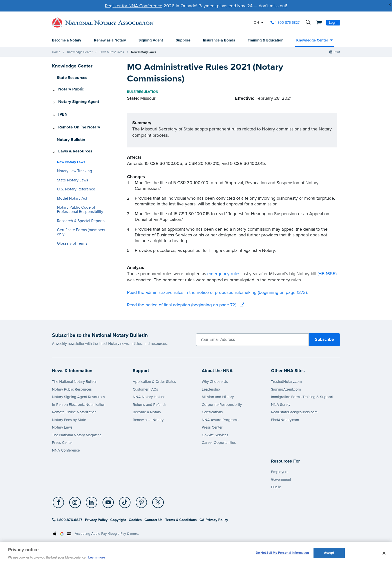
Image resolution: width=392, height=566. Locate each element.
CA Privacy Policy (214, 520)
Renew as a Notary (110, 40)
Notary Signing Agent (75, 99)
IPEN (61, 110)
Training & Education (266, 40)
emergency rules (224, 274)
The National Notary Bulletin (75, 382)
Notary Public (68, 89)
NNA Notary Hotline (149, 397)
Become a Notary (67, 40)
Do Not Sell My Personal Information (282, 553)
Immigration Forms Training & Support (302, 397)
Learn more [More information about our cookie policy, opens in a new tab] (97, 558)
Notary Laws (62, 428)
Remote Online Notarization (74, 412)
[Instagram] (74, 503)
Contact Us (153, 520)
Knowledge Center (312, 40)
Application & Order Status (154, 382)
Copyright (118, 520)
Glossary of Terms (70, 230)
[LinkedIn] (90, 503)
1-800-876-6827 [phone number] (287, 23)
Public (276, 487)
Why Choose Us (215, 382)
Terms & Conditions (181, 520)
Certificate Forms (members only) (82, 220)
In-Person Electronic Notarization (79, 405)
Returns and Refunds (150, 405)
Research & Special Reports (78, 211)
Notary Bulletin (70, 132)
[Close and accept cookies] (384, 553)
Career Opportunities (219, 443)
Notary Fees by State (69, 420)
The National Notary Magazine (77, 435)
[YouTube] (106, 503)
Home (56, 52)
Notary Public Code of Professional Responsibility (77, 200)
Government (281, 480)
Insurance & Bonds (219, 40)
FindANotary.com (285, 420)
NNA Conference (66, 451)
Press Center (62, 443)
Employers (280, 472)
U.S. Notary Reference (74, 180)
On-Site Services (215, 435)
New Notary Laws (143, 52)
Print (337, 52)
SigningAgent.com (286, 390)
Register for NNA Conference (134, 6)
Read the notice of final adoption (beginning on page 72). (182, 305)
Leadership (211, 390)
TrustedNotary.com (286, 382)
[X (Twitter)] (154, 503)
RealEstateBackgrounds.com (294, 412)
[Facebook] (58, 503)
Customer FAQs (145, 390)
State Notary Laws (71, 171)
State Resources (70, 78)
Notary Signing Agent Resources (78, 397)
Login (333, 23)
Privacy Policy (96, 520)
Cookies (135, 520)
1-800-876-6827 (67, 520)
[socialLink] (59, 503)
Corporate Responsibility (222, 405)
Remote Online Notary (76, 121)
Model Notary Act (70, 189)
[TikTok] (122, 503)
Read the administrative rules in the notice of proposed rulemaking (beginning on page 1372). (217, 293)
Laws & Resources (112, 52)
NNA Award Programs (220, 420)
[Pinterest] (138, 503)
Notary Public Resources (72, 390)
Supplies (183, 40)
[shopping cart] (318, 22)
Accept (329, 553)
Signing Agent (151, 40)
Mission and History (218, 397)
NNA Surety (281, 405)
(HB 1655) (327, 274)
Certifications (212, 412)
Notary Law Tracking (73, 161)
